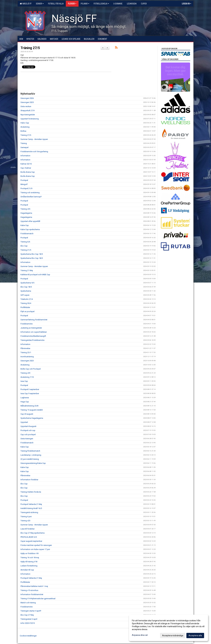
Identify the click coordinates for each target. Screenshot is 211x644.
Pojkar (85, 4)
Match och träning (28, 603)
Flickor (72, 4)
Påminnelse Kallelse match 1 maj (34, 586)
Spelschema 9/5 (27, 283)
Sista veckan (26, 106)
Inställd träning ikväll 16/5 (31, 508)
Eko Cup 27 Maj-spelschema (33, 533)
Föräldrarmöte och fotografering (34, 152)
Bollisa (23, 131)
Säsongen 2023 (27, 361)
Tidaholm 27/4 (27, 299)
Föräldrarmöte (27, 324)
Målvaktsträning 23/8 (29, 406)
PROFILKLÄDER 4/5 (29, 537)
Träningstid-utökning (29, 512)
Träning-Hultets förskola (31, 492)
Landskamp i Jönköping (31, 455)
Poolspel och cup (28, 430)
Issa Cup (24, 381)
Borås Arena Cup (28, 172)
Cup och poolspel (28, 434)
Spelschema (26, 291)
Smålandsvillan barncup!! (31, 197)
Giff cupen (25, 295)
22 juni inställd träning (30, 459)
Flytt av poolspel (27, 311)
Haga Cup (25, 402)
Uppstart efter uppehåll (30, 221)
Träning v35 (25, 209)
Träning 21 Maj (27, 270)
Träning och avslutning (30, 193)
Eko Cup (24, 246)
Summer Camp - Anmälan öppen (34, 139)
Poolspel (24, 180)
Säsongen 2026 (27, 98)
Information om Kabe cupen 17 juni (35, 549)
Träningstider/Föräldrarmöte (32, 340)
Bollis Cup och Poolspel (31, 369)
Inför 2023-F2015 (28, 623)
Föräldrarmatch (27, 234)
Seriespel (24, 147)
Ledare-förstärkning (29, 566)
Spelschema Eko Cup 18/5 (32, 254)
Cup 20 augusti (27, 414)
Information (25, 156)
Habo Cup (25, 123)
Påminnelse (25, 348)
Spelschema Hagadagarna (32, 418)
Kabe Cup (25, 225)
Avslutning (25, 127)
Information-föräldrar (29, 480)
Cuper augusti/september (31, 541)
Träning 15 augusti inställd (32, 410)
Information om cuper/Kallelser (34, 332)
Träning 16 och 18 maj (30, 558)
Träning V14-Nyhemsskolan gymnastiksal (38, 599)
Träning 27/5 (30, 48)
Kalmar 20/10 (26, 164)
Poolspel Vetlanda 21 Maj (31, 504)
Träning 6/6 (25, 242)
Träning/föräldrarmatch (30, 451)
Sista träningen (27, 439)
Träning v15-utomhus (29, 590)
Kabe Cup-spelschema (30, 229)
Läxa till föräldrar (28, 529)
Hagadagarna (26, 213)
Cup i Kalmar (26, 168)
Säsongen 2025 (27, 102)
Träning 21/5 (26, 250)
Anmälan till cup (27, 570)
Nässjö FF (26, 4)
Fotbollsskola (101, 4)
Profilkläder (25, 307)
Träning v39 (25, 373)
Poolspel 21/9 (26, 188)
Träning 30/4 (26, 303)
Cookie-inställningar (28, 636)
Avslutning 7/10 (27, 377)
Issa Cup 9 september (30, 393)
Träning (24, 143)
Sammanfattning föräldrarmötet (34, 320)
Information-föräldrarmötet (32, 594)
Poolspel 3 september (30, 389)
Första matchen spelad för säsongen (36, 545)
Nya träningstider (28, 115)
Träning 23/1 (26, 352)
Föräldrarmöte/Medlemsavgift (33, 336)
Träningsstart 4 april (29, 619)
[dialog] (169, 628)
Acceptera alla (195, 636)
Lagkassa (25, 398)
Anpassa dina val (140, 635)
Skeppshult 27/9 (27, 111)
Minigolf (24, 184)
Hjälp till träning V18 (29, 562)
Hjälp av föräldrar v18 (29, 553)
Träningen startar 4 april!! (31, 611)
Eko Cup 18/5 (26, 287)
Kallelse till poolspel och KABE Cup (35, 275)
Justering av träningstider (31, 328)
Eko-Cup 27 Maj (27, 615)
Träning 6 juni (26, 517)
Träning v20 (25, 521)
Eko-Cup (24, 496)
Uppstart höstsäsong (30, 119)
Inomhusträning (27, 357)
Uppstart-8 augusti (28, 426)
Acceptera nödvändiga (173, 636)
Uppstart (24, 422)
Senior (40, 4)
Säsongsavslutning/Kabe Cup (33, 463)
